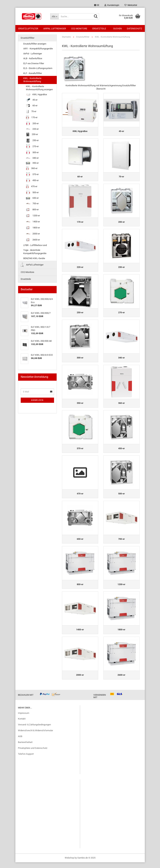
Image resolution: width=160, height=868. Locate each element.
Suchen (117, 29)
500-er (32, 193)
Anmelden (37, 401)
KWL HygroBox (36, 95)
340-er (32, 158)
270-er (32, 147)
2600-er (33, 240)
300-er (32, 153)
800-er (32, 210)
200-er (32, 124)
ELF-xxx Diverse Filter (34, 64)
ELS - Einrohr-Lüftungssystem (38, 69)
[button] (97, 5)
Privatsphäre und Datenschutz (33, 754)
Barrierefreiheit (25, 748)
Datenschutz (135, 29)
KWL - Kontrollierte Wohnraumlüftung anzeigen (39, 88)
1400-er (33, 222)
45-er (32, 100)
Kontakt (22, 724)
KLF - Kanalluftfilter (33, 74)
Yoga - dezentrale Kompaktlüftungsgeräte (35, 252)
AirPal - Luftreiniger (33, 54)
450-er (32, 181)
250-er (32, 141)
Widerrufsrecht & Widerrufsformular (35, 736)
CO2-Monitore (79, 29)
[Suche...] (54, 16)
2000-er (33, 234)
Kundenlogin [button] (112, 5)
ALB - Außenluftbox (33, 59)
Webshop (69, 863)
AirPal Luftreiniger (55, 29)
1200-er (33, 216)
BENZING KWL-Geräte (34, 259)
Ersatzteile (99, 29)
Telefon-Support (26, 760)
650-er (32, 198)
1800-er (33, 228)
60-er (32, 106)
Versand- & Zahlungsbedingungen (34, 730)
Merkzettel (131, 5)
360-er (32, 169)
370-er (32, 175)
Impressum (24, 719)
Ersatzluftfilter (28, 29)
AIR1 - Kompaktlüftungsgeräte (38, 49)
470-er (32, 187)
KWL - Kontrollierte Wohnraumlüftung (32, 80)
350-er (32, 163)
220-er (32, 129)
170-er (32, 118)
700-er (32, 204)
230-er (32, 135)
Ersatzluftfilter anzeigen (35, 44)
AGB (20, 742)
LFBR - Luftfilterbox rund (35, 246)
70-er (31, 112)
